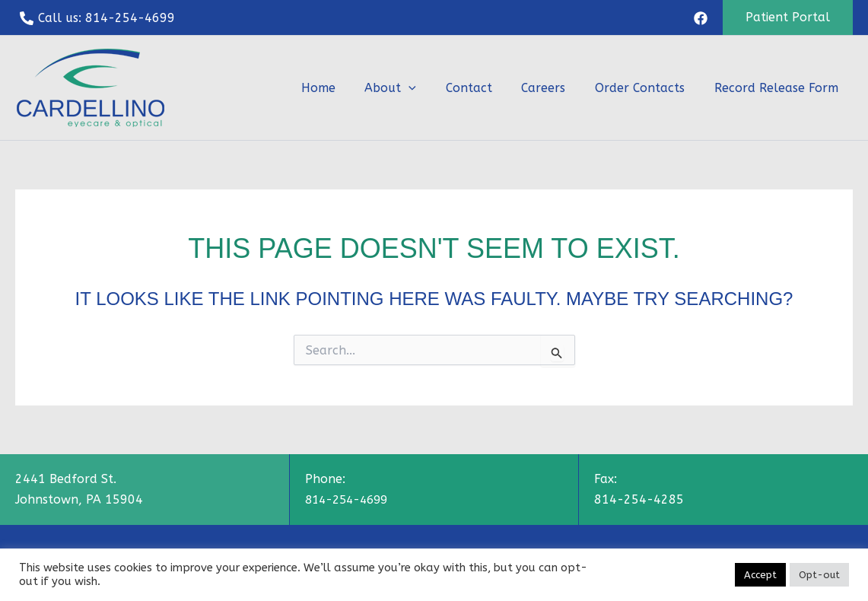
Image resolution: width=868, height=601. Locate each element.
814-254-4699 (350, 499)
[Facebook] (701, 18)
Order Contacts (647, 88)
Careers (556, 88)
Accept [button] (760, 575)
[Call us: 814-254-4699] (98, 18)
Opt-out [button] (819, 575)
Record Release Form (779, 88)
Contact (486, 88)
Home (346, 88)
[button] (788, 17)
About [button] (413, 88)
